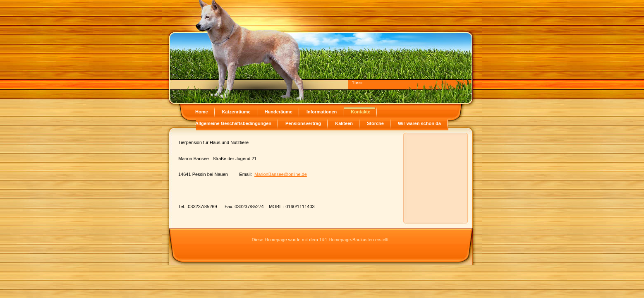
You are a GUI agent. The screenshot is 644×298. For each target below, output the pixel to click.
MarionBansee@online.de (281, 174)
